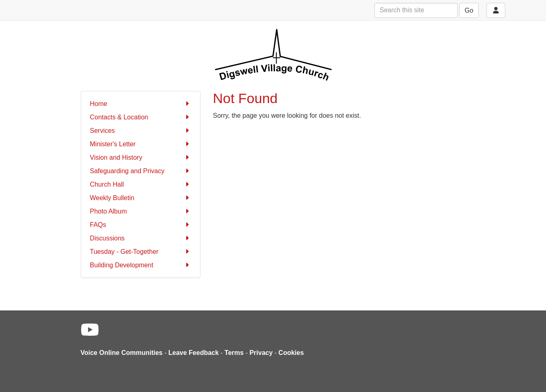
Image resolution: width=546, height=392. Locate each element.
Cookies (291, 353)
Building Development (141, 265)
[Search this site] (416, 10)
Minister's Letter (141, 144)
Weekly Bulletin (141, 198)
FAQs (141, 225)
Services (141, 131)
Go (469, 10)
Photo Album (141, 211)
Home (141, 104)
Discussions (141, 238)
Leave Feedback (194, 353)
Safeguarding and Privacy (141, 171)
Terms (234, 353)
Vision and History (141, 157)
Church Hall (141, 184)
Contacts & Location (141, 117)
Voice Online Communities (122, 353)
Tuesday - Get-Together (141, 252)
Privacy (261, 353)
